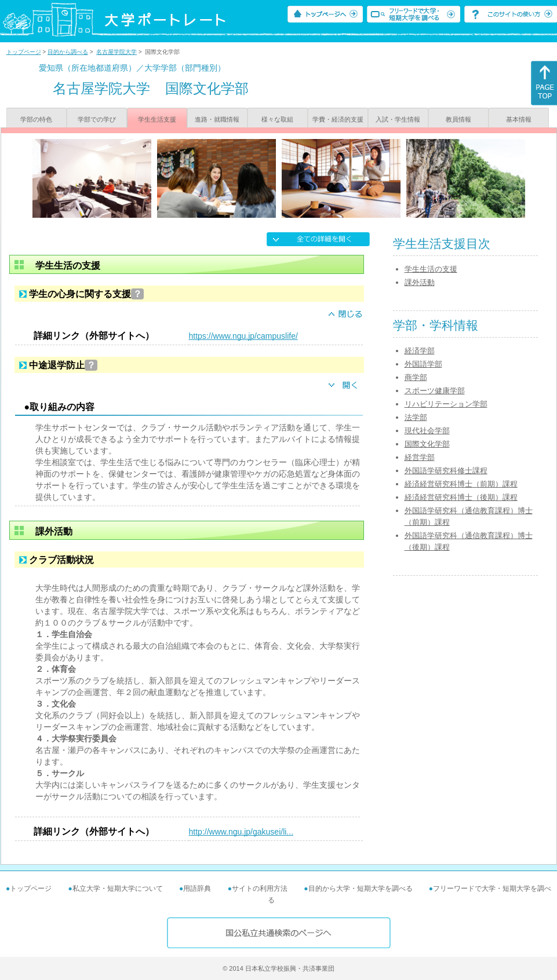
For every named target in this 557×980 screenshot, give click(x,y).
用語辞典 (197, 888)
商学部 (416, 377)
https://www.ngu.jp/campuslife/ (243, 336)
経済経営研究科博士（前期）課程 (461, 484)
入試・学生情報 (398, 119)
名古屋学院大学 (117, 52)
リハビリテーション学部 (446, 404)
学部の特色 (36, 119)
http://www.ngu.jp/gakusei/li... (241, 832)
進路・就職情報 (217, 119)
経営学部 (420, 457)
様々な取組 (277, 119)
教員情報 (458, 119)
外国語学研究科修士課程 (446, 471)
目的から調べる (68, 52)
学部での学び (97, 119)
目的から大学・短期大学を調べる (361, 888)
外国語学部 (423, 364)
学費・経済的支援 (338, 119)
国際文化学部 (427, 444)
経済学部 (420, 351)
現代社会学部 (427, 431)
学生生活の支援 (431, 269)
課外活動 (420, 282)
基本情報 (519, 119)
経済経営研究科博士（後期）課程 (461, 497)
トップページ (24, 52)
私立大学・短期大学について (118, 888)
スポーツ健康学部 (435, 391)
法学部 (416, 417)
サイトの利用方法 (260, 888)
